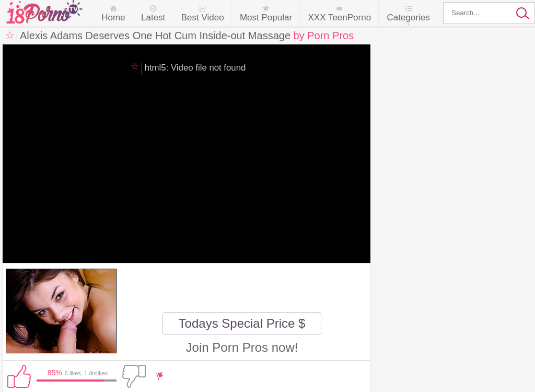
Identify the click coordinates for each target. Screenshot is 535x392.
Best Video (203, 18)
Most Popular (266, 18)
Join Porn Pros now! (242, 347)
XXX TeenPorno (339, 18)
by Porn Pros (324, 36)
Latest (153, 18)
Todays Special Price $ (242, 323)
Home (113, 18)
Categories (408, 18)
